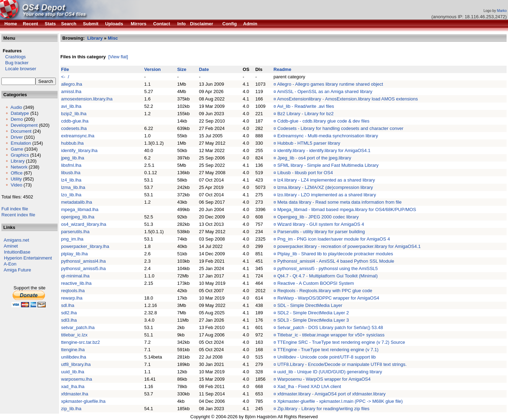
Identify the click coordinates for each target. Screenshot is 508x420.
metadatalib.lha (77, 202)
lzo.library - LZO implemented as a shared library (327, 195)
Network (19, 167)
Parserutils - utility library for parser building (321, 232)
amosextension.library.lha (87, 99)
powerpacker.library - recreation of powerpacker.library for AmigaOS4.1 (349, 246)
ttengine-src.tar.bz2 (81, 342)
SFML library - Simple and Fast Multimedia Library (328, 165)
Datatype (20, 113)
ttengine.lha (73, 350)
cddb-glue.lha (75, 121)
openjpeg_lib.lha (78, 217)
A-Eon (10, 264)
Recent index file (18, 215)
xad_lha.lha (73, 386)
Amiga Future (18, 270)
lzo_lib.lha (71, 195)
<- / (65, 77)
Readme (282, 69)
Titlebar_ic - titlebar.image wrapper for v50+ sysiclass (331, 335)
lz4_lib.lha (71, 180)
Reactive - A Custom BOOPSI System (316, 283)
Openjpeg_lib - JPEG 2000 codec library (318, 217)
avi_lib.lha (71, 106)
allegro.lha (72, 84)
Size (182, 69)
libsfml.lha (71, 165)
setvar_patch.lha (78, 327)
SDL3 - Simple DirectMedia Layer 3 (313, 320)
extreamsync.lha (78, 136)
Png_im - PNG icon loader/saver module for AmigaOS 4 (334, 239)
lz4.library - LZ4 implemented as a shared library (326, 180)
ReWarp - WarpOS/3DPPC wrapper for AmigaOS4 (328, 298)
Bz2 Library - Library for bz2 (305, 114)
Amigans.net (17, 240)
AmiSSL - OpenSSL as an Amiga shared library (325, 91)
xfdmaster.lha (75, 394)
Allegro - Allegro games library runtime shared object (330, 84)
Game (17, 149)
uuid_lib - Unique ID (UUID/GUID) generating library (330, 372)
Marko (502, 11)
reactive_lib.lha (76, 283)
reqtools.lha (73, 291)
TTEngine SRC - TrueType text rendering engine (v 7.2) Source (341, 342)
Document (21, 131)
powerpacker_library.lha (85, 246)
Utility (16, 179)
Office (17, 173)
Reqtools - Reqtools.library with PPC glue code (325, 291)
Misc (113, 38)
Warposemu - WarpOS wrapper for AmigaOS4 (324, 379)
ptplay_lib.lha (74, 254)
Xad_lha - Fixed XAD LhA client (309, 386)
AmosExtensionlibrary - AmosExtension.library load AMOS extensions (347, 99)
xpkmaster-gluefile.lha (83, 401)
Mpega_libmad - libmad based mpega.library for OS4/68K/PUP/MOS (347, 209)
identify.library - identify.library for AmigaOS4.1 (324, 150)
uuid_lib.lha (73, 372)
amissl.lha (71, 91)
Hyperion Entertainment (28, 258)
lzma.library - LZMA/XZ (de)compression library (325, 187)
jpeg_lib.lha (73, 158)
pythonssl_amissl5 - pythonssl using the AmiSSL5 (328, 268)
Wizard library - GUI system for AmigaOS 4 (321, 224)
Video (16, 185)
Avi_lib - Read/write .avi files (305, 106)
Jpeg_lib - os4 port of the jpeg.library (314, 158)
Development (24, 125)
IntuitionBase (17, 252)
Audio (16, 107)
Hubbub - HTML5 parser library (309, 143)
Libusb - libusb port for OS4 (305, 173)
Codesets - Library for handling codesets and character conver (340, 128)
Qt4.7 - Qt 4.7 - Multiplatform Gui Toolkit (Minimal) (328, 276)
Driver (17, 137)
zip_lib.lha (71, 409)
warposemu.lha (77, 379)
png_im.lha (72, 239)
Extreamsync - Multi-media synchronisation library (328, 136)
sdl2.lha (69, 313)
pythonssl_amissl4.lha (83, 261)
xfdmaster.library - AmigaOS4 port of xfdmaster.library (332, 394)
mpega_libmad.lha (80, 209)
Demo (17, 119)
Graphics (20, 155)
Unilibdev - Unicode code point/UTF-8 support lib (326, 357)
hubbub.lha (72, 143)
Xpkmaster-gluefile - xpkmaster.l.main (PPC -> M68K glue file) (340, 401)
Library (18, 161)
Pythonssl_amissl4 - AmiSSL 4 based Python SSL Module (336, 261)
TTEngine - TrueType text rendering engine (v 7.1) (328, 350)
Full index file (15, 209)
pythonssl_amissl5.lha (83, 268)
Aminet (11, 246)
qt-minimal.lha (75, 276)
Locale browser (19, 69)
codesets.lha (74, 128)
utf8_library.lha (76, 364)
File (65, 69)
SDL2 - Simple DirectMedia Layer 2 (313, 313)
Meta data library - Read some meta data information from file (339, 202)
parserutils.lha (75, 232)
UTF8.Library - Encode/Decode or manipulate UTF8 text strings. (342, 364)
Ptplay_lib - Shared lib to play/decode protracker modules (335, 254)
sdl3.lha (69, 320)
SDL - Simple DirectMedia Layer (310, 305)
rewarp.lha (72, 298)
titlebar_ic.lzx (74, 335)
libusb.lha (71, 173)
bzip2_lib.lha (74, 114)
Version (153, 69)
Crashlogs (14, 57)
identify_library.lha (79, 150)
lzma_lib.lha (73, 187)
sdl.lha (68, 305)
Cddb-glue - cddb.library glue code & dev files (323, 121)
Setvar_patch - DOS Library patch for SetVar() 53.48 (330, 327)
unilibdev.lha (74, 357)
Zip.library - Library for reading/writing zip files (323, 409)
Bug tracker (15, 63)
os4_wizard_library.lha (84, 224)
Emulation (21, 143)
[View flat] (118, 57)
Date (204, 69)
